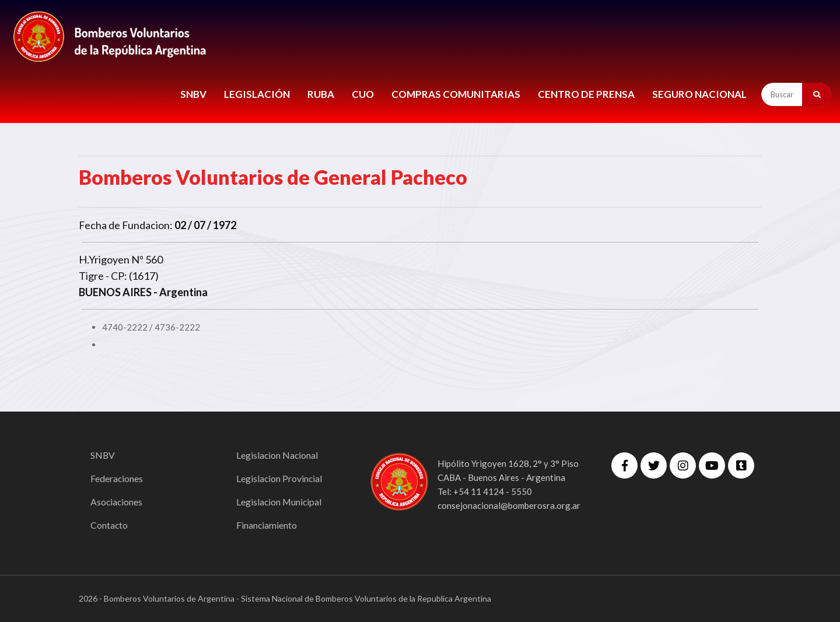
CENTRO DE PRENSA (586, 94)
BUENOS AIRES (115, 292)
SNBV (193, 94)
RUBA (321, 94)
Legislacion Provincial (280, 478)
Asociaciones (117, 502)
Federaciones (117, 478)
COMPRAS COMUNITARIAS (456, 94)
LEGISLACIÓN (257, 94)
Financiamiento (267, 525)
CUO (363, 94)
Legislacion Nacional (278, 455)
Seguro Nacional (699, 94)
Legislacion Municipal (280, 502)
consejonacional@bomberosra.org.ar (509, 505)
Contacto (109, 525)
